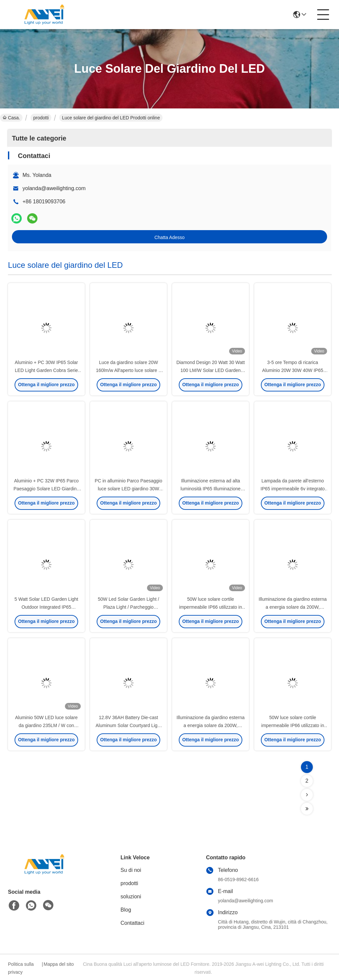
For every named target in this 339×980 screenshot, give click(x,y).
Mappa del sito (59, 964)
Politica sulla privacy (21, 968)
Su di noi (131, 870)
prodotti (41, 118)
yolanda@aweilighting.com (54, 188)
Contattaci (132, 923)
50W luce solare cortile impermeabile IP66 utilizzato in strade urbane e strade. (211, 607)
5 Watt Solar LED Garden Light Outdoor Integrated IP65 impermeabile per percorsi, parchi (46, 607)
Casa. (11, 118)
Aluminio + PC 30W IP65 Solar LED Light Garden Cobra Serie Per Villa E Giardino (46, 370)
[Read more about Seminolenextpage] (307, 795)
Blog (126, 910)
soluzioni (131, 897)
